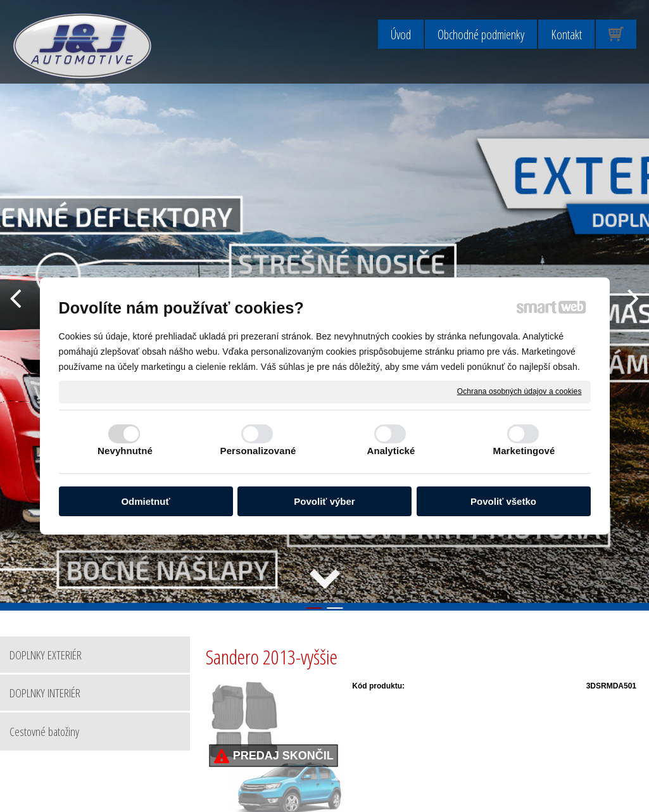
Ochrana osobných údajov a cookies (520, 391)
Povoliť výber (324, 501)
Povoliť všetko (503, 501)
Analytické (391, 451)
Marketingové (524, 451)
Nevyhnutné (125, 451)
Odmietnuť (145, 501)
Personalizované (258, 451)
